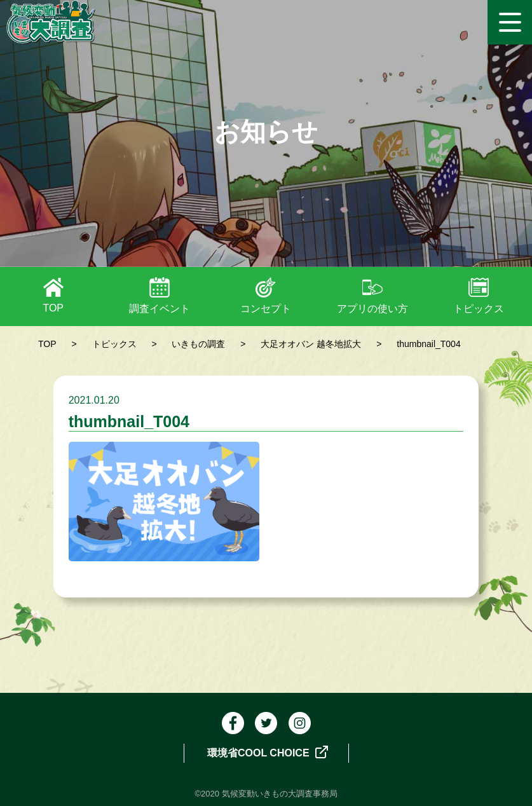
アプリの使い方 (372, 309)
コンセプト (266, 309)
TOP (53, 308)
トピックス (479, 309)
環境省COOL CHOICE (268, 752)
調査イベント (160, 309)
